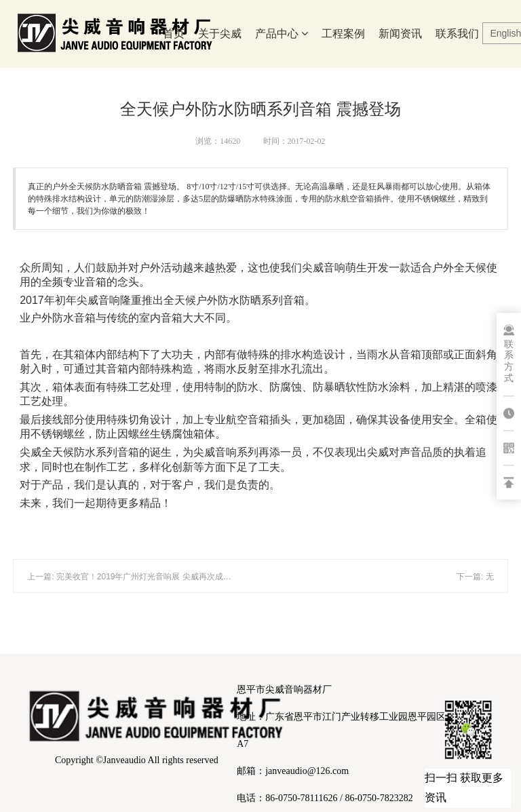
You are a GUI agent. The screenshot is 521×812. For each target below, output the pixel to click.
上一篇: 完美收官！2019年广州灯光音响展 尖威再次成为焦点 (137, 577)
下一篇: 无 (475, 577)
